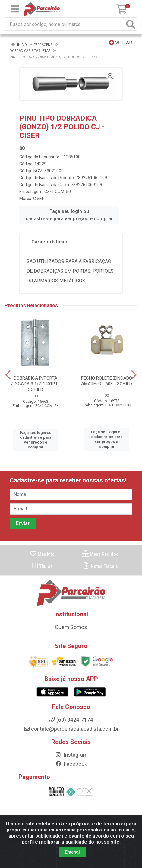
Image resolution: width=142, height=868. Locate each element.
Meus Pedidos (100, 554)
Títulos (42, 566)
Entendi (73, 855)
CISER (39, 199)
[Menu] (15, 9)
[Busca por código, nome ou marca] (65, 24)
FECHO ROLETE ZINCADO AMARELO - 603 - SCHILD (107, 381)
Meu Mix (42, 554)
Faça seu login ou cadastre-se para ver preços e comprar (69, 215)
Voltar (121, 43)
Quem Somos (71, 627)
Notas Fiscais (100, 566)
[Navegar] (8, 375)
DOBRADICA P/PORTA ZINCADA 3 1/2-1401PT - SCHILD (36, 384)
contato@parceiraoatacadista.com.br (71, 729)
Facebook (71, 764)
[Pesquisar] (131, 24)
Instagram (71, 755)
